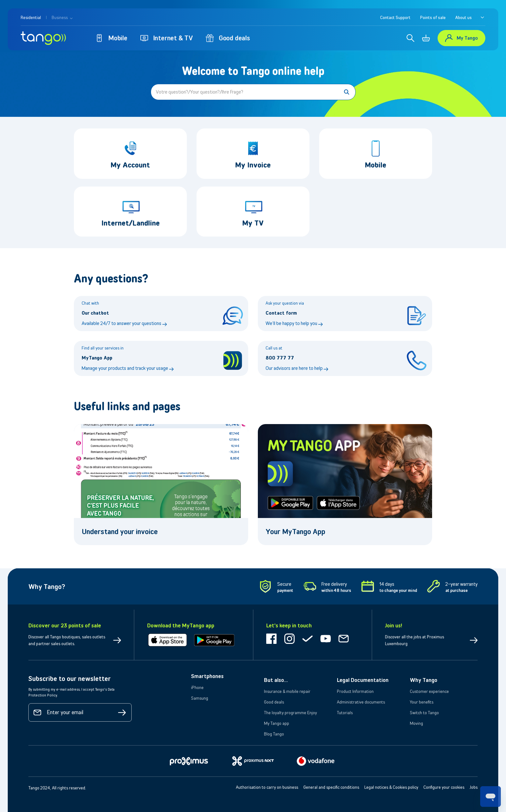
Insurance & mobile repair (287, 691)
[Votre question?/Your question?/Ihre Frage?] (253, 92)
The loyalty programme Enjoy (290, 713)
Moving (416, 723)
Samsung (200, 698)
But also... (276, 680)
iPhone (197, 687)
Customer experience (429, 691)
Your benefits (422, 702)
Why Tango (424, 680)
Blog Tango (274, 734)
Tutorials (345, 713)
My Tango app (277, 723)
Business (62, 17)
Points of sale (433, 17)
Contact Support (395, 17)
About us (464, 17)
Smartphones (207, 676)
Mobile (111, 38)
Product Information (355, 691)
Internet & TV (167, 38)
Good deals (228, 38)
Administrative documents (361, 702)
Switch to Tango (424, 713)
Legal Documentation (363, 680)
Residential (31, 17)
